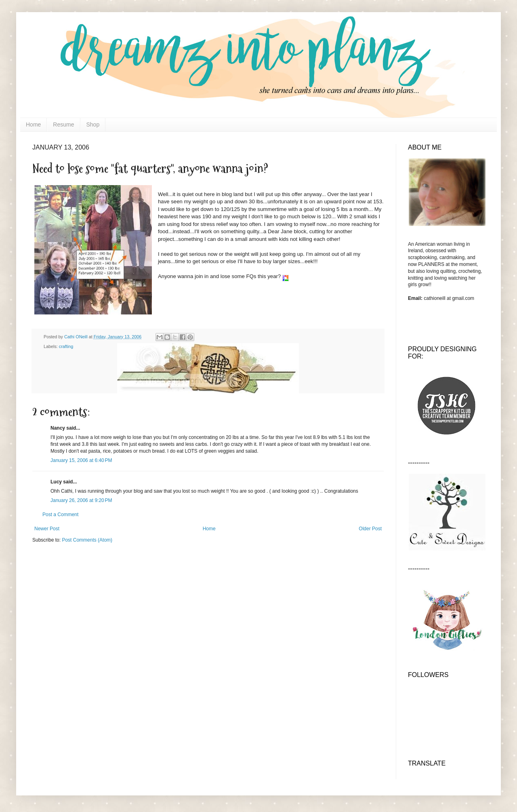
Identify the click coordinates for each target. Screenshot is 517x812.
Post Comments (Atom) (87, 540)
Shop (93, 124)
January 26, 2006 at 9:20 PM (81, 500)
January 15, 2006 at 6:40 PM (81, 460)
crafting (66, 346)
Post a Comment (60, 515)
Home (33, 124)
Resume (63, 124)
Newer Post (47, 529)
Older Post (370, 529)
